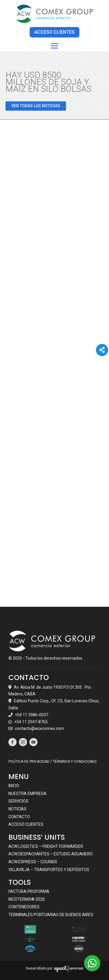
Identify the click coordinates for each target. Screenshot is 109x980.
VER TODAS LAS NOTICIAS (36, 106)
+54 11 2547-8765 (31, 721)
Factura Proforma (29, 891)
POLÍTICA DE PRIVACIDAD (29, 762)
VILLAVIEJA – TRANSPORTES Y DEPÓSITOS (49, 869)
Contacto (19, 816)
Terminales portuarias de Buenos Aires (51, 914)
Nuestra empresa (27, 793)
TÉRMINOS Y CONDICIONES (75, 762)
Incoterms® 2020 (27, 899)
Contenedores (24, 907)
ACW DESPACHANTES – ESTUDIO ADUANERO (51, 854)
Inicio (14, 785)
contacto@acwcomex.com (39, 728)
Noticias (17, 809)
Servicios (18, 801)
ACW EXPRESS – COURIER (33, 861)
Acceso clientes (26, 824)
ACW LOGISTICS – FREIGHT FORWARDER (46, 846)
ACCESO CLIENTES (54, 32)
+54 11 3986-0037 (32, 715)
